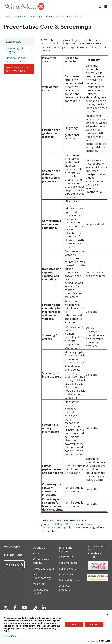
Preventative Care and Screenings (17, 69)
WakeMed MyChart (65, 588)
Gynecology (13, 42)
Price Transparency (42, 576)
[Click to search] (100, 7)
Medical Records (69, 580)
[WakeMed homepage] (24, 7)
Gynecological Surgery (14, 50)
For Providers (68, 569)
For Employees (68, 563)
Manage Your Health (41, 591)
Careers (38, 553)
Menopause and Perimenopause (16, 60)
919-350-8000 (13, 555)
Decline (94, 624)
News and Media (44, 569)
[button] (106, 7)
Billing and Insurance (66, 549)
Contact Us (66, 557)
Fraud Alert (66, 574)
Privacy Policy (10, 636)
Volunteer (39, 584)
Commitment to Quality (43, 561)
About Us (39, 548)
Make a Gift (14, 565)
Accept (74, 624)
